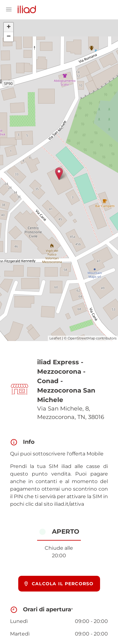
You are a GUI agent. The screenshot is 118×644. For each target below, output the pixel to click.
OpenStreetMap (81, 338)
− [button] (9, 37)
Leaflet (55, 338)
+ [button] (9, 27)
